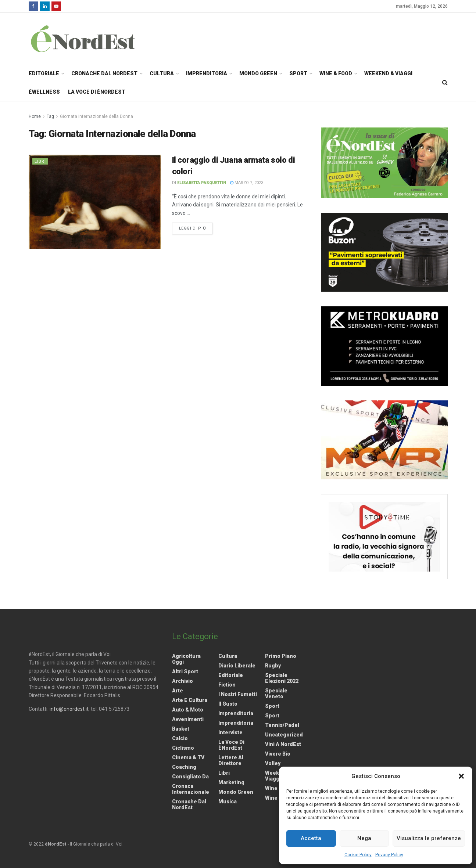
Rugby (273, 666)
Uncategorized (284, 735)
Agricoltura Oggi (186, 659)
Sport (298, 73)
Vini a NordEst (283, 744)
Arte (178, 691)
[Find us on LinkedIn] (45, 6)
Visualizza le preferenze (429, 838)
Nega (364, 838)
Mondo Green (258, 73)
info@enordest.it (69, 709)
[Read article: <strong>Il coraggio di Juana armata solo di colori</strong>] (95, 202)
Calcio (180, 738)
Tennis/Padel (282, 725)
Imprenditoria (207, 73)
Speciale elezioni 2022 (282, 678)
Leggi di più (196, 228)
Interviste (230, 732)
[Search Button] (445, 83)
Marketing (231, 782)
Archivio (182, 681)
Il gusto (228, 704)
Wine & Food (336, 73)
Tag (50, 116)
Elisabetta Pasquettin (202, 183)
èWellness (44, 92)
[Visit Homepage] (93, 39)
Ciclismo (183, 748)
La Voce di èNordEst (97, 92)
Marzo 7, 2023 (247, 183)
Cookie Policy (358, 855)
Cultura (162, 73)
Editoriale (44, 73)
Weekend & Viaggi (388, 73)
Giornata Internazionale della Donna (96, 116)
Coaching (184, 767)
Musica (228, 802)
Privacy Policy (389, 855)
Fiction (227, 685)
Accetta (311, 838)
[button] (461, 776)
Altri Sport (185, 671)
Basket (181, 729)
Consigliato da (190, 777)
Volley (273, 763)
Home (35, 116)
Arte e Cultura (190, 700)
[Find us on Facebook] (33, 6)
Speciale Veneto (276, 694)
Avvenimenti (188, 719)
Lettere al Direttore (231, 760)
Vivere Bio (278, 754)
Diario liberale (237, 666)
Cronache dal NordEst (104, 73)
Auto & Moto (188, 710)
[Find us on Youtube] (56, 6)
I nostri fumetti (238, 694)
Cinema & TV (188, 757)
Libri (40, 161)
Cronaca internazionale (191, 789)
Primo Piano (281, 656)
